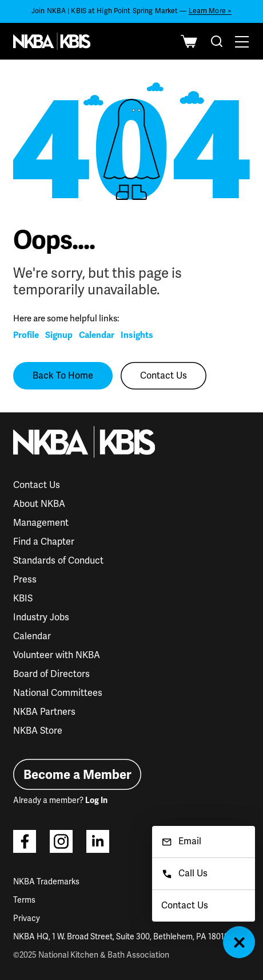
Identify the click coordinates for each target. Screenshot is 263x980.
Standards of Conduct (58, 561)
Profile (26, 335)
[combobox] (217, 41)
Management (41, 523)
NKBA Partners (44, 712)
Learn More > (210, 11)
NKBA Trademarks (46, 882)
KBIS (23, 599)
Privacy (27, 918)
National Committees (58, 693)
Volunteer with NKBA (57, 655)
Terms (24, 900)
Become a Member (77, 775)
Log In (96, 800)
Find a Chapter (44, 542)
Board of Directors (51, 674)
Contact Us (164, 376)
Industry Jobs (41, 617)
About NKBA (39, 504)
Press (25, 580)
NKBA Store (38, 731)
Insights (137, 335)
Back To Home (63, 376)
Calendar (97, 335)
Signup (59, 335)
